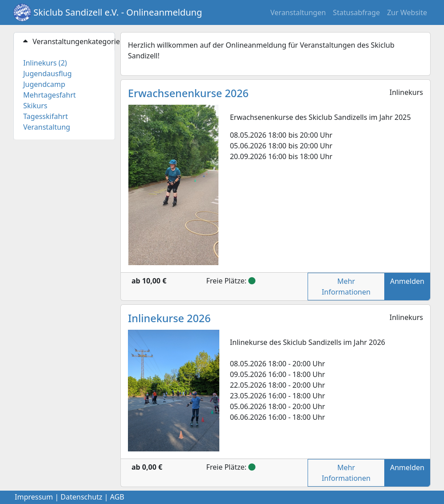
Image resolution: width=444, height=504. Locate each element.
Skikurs (35, 106)
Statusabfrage (356, 12)
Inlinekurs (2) (45, 63)
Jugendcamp (44, 84)
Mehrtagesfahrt (49, 95)
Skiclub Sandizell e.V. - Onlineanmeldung (118, 12)
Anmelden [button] (407, 281)
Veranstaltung (47, 127)
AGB (117, 497)
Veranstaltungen (298, 12)
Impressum (34, 497)
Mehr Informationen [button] (346, 287)
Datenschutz (82, 497)
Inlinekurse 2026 (169, 318)
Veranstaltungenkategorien (68, 41)
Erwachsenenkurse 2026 (188, 93)
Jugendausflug (47, 74)
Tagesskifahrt (45, 116)
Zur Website (407, 12)
